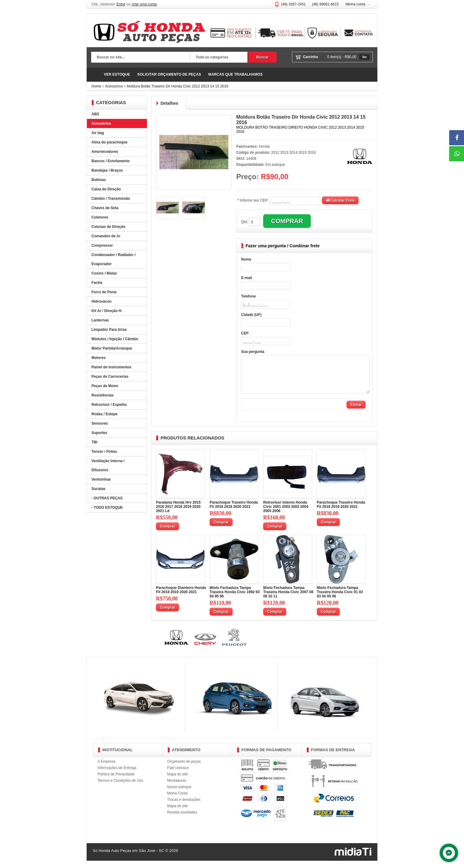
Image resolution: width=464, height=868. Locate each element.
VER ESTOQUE (117, 74)
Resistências (103, 395)
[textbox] (141, 58)
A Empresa (106, 769)
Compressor (102, 245)
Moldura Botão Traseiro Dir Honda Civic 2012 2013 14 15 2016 (178, 86)
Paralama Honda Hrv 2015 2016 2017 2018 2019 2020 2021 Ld (178, 514)
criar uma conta (144, 4)
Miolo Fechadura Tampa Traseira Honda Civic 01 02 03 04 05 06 (340, 599)
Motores (99, 358)
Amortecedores (105, 152)
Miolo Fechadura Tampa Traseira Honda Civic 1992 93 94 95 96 (235, 599)
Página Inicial (96, 75)
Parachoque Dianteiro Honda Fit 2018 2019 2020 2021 (181, 597)
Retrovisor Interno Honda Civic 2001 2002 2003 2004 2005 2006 (286, 514)
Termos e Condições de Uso (120, 788)
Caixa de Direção (106, 189)
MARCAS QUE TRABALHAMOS (235, 74)
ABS (95, 114)
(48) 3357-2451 (293, 4)
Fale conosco (178, 775)
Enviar (356, 412)
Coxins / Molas (104, 273)
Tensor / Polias (104, 452)
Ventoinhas (101, 479)
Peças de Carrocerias (110, 376)
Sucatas (98, 489)
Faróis (97, 283)
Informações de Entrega (117, 775)
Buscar (262, 57)
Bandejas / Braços (107, 170)
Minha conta (355, 4)
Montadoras (177, 788)
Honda (264, 146)
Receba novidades (182, 820)
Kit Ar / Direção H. (107, 311)
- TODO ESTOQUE (107, 508)
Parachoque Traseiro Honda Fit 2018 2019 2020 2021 (234, 512)
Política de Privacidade (116, 781)
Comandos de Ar (106, 236)
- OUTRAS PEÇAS (107, 498)
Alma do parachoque (109, 142)
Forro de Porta (104, 292)
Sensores (100, 423)
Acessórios (114, 86)
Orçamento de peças (184, 769)
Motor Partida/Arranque (112, 348)
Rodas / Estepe (104, 414)
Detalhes (169, 103)
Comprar (167, 534)
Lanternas (100, 320)
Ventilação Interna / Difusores (108, 465)
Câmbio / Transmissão (111, 199)
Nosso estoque (179, 794)
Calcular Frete (340, 200)
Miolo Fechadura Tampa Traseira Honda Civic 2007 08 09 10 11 (288, 599)
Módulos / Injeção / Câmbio (115, 339)
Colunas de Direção (108, 227)
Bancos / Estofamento (111, 161)
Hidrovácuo (101, 301)
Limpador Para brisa (109, 330)
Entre (121, 4)
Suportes (99, 433)
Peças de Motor (105, 386)
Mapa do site (178, 781)
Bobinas (99, 180)
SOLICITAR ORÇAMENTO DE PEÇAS (169, 74)
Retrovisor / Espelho (109, 405)
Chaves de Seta (105, 208)
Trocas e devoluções (184, 807)
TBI (94, 442)
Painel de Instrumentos (111, 367)
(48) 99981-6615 (325, 4)
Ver (364, 57)
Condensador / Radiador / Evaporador (114, 259)
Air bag (98, 133)
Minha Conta (177, 801)
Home (96, 86)
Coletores (100, 217)
